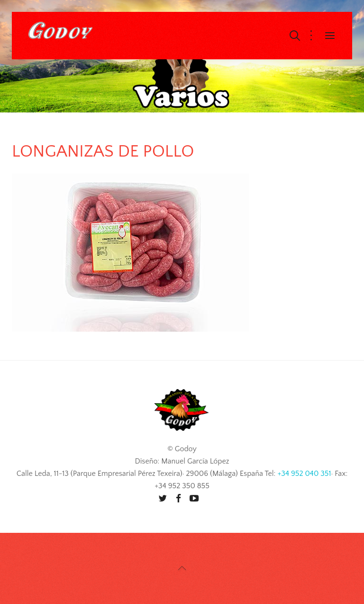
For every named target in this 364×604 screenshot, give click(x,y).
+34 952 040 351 (304, 474)
